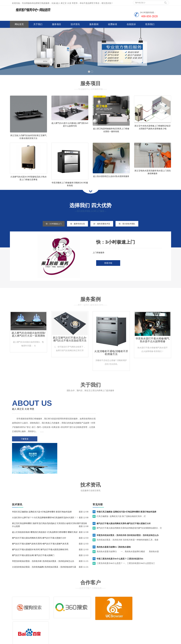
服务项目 (57, 24)
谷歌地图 (22, 625)
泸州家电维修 (81, 641)
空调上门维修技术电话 (64, 641)
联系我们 (150, 24)
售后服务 (99, 612)
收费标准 (113, 24)
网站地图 (31, 625)
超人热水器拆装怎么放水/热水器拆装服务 (111, 179)
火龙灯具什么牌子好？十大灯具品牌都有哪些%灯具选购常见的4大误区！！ (45, 490)
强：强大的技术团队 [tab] (131, 228)
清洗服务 (116, 607)
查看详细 (108, 268)
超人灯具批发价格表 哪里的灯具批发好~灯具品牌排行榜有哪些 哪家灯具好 (45, 505)
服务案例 (94, 24)
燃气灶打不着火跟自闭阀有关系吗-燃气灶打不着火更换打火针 (39, 510)
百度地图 (14, 625)
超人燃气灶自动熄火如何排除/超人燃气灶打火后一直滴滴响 (28, 339)
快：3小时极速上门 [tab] (50, 228)
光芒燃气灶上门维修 (110, 641)
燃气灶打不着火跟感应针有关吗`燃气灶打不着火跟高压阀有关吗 (40, 522)
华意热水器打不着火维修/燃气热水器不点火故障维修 (153, 345)
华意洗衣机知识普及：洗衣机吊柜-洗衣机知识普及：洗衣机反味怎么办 (43, 534)
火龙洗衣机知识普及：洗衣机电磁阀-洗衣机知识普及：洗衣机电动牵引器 (44, 539)
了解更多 (24, 444)
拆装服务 (133, 607)
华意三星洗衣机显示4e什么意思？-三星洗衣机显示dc (120, 531)
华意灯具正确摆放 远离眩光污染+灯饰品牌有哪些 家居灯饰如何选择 (42, 484)
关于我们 (38, 24)
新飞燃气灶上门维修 (128, 641)
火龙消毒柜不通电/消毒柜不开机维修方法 (111, 357)
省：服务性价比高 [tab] (76, 228)
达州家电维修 (94, 641)
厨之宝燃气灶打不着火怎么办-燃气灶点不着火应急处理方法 (70, 344)
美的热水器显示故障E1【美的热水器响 (114, 519)
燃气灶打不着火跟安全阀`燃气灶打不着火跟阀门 (33, 528)
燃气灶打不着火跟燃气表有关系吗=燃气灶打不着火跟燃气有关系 (40, 516)
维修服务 (99, 607)
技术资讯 (75, 24)
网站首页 (19, 24)
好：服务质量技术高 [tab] (103, 228)
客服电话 (116, 612)
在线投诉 (131, 24)
